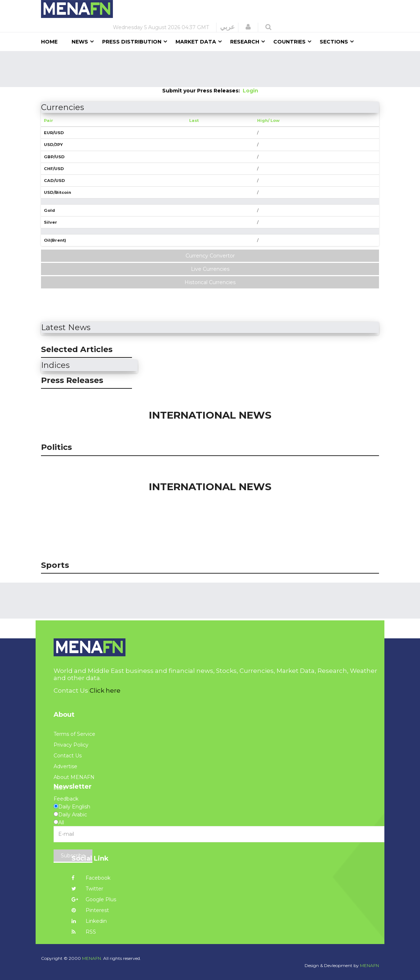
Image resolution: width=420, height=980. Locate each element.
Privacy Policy (71, 745)
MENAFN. (92, 958)
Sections (334, 42)
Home (49, 42)
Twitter (87, 889)
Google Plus (94, 899)
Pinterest (90, 910)
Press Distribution (132, 42)
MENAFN (369, 965)
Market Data (196, 42)
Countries (289, 42)
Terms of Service (74, 734)
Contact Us (68, 756)
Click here (105, 690)
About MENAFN (74, 777)
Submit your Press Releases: (202, 91)
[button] (248, 27)
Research (245, 42)
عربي (227, 27)
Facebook (91, 878)
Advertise (65, 766)
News (80, 42)
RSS (84, 932)
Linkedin (89, 921)
